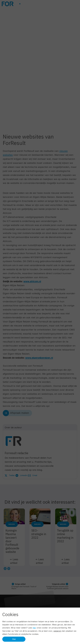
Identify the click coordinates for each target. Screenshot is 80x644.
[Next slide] (9, 569)
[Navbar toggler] (77, 4)
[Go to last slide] (5, 569)
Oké (14, 639)
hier (34, 628)
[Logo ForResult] (19, 4)
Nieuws (12, 524)
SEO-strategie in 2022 (39, 534)
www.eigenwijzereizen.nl (39, 358)
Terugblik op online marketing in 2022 (65, 536)
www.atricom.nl (32, 281)
